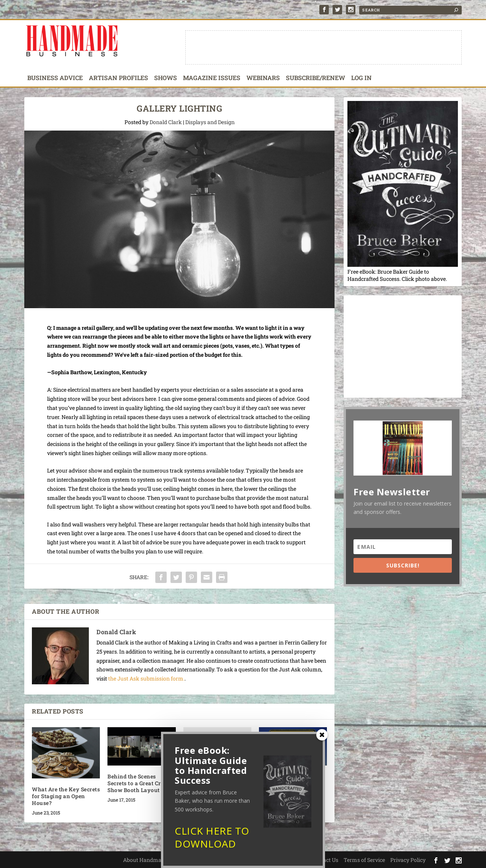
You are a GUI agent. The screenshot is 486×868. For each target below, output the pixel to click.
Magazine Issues (212, 78)
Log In (361, 78)
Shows (166, 78)
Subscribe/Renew (316, 78)
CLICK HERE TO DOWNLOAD (212, 840)
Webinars (263, 78)
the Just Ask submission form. (146, 678)
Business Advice (55, 78)
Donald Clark (166, 122)
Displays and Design (210, 122)
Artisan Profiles (118, 78)
